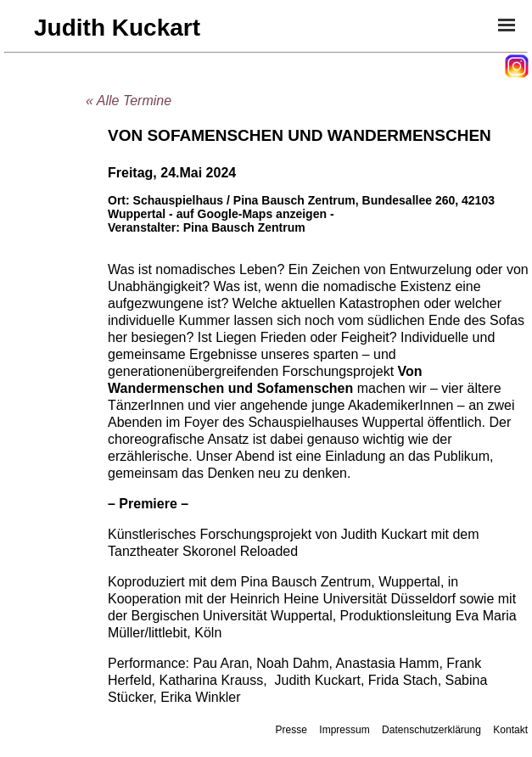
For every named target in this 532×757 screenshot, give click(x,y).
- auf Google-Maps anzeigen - (251, 214)
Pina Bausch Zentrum (244, 227)
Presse (291, 730)
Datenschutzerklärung (431, 730)
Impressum (344, 730)
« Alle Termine (129, 101)
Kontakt (510, 730)
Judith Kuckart (117, 28)
